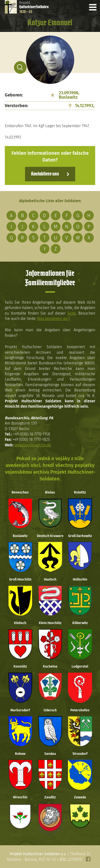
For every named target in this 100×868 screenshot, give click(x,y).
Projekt (34, 7)
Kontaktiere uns (45, 174)
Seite (72, 313)
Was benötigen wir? (53, 319)
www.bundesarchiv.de (33, 445)
